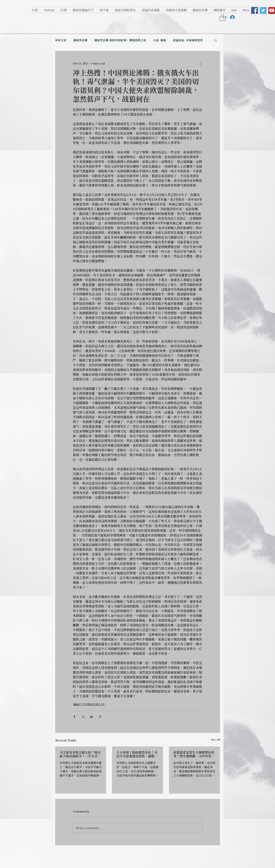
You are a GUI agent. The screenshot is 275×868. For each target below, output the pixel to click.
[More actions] (200, 64)
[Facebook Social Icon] (255, 10)
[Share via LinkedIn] (92, 717)
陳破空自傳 (80, 40)
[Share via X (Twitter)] (83, 717)
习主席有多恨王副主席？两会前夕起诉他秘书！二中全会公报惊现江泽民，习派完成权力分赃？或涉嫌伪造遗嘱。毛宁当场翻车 (80, 755)
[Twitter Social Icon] (263, 10)
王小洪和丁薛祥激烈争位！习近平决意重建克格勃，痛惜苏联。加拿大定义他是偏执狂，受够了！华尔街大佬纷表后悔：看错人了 (137, 755)
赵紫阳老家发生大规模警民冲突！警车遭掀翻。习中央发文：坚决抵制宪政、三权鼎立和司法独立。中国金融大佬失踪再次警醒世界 (194, 755)
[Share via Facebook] (74, 717)
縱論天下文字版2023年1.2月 (89, 705)
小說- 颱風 (159, 40)
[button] (215, 40)
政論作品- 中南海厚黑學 (188, 40)
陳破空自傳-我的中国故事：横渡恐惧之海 (120, 40)
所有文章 (61, 40)
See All (215, 740)
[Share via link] (100, 717)
